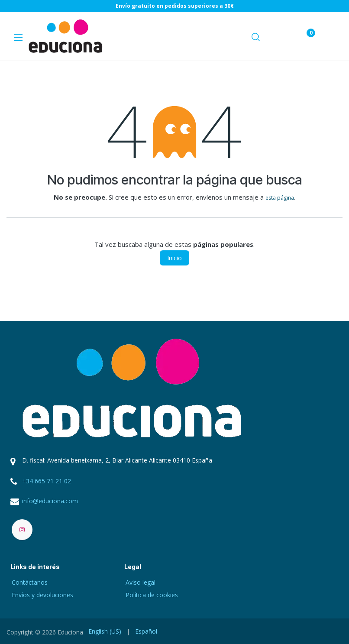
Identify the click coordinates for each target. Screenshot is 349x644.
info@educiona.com (50, 501)
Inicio (174, 258)
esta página (280, 198)
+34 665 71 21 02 (47, 481)
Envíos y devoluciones (42, 595)
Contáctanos (30, 582)
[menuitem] (105, 631)
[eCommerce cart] (280, 37)
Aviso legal (141, 582)
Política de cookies (152, 595)
